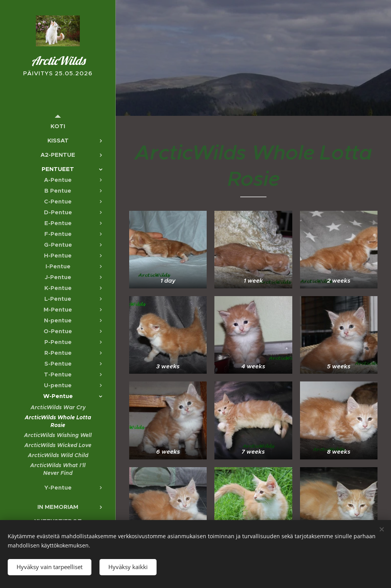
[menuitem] (58, 126)
